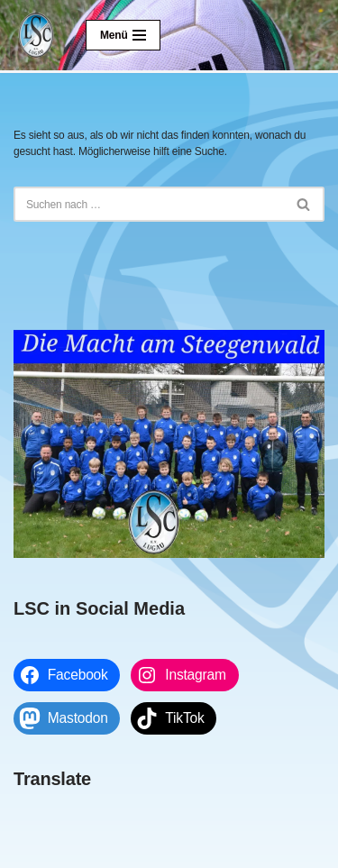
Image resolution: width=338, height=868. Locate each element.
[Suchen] (149, 204)
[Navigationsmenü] (123, 35)
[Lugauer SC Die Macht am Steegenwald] (36, 35)
